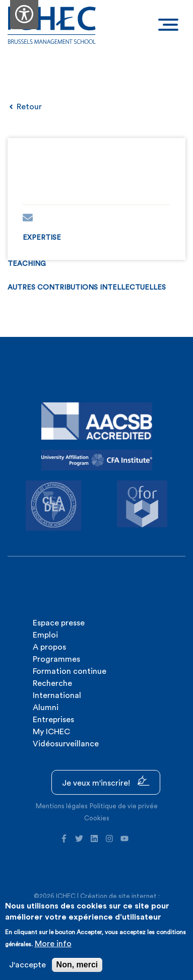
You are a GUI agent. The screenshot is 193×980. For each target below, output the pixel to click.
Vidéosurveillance (66, 744)
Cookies (97, 818)
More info (53, 944)
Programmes (56, 659)
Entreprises (53, 720)
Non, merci (77, 965)
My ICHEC (51, 732)
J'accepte (27, 965)
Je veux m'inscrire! (106, 781)
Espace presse (59, 623)
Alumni (46, 708)
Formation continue (70, 671)
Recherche (52, 683)
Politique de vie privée (124, 806)
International (57, 695)
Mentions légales (62, 806)
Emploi (45, 635)
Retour (25, 107)
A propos (49, 647)
